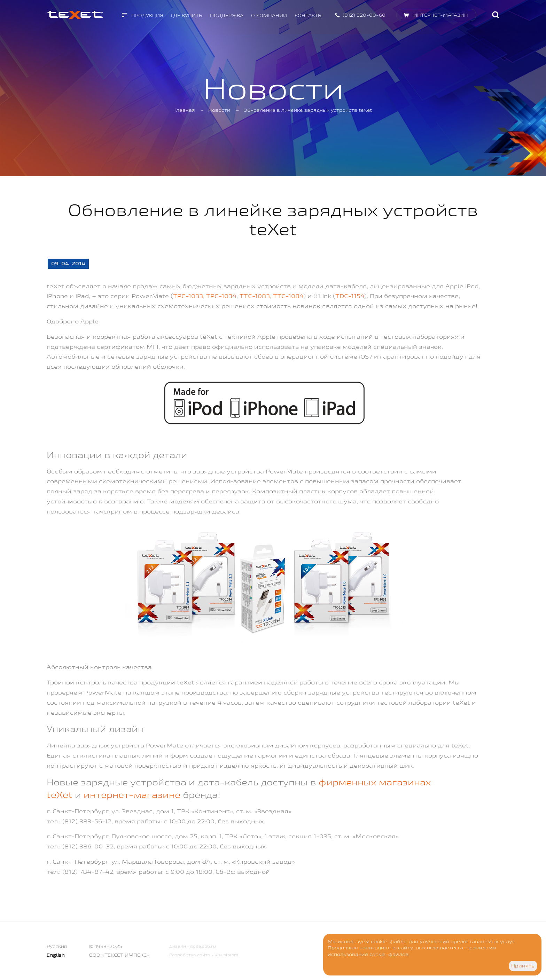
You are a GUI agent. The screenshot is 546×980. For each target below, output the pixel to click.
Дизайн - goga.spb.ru (193, 946)
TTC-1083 (255, 296)
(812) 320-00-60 (364, 15)
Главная (185, 110)
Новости (219, 110)
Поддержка (227, 15)
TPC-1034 (221, 296)
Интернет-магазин (441, 15)
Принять (523, 966)
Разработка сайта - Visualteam (204, 955)
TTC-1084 (288, 296)
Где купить (187, 15)
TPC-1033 (188, 296)
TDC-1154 (350, 296)
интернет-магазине (132, 795)
